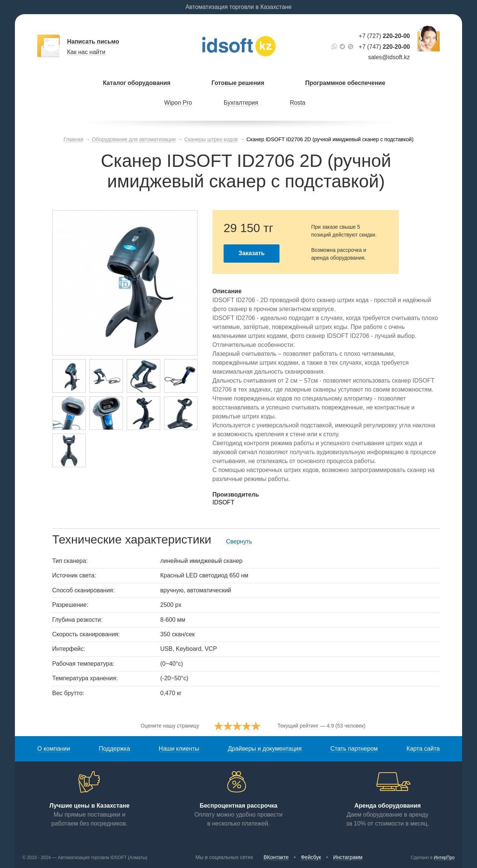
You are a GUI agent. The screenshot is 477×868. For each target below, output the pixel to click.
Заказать (252, 253)
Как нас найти (86, 52)
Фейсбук (311, 857)
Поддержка (114, 749)
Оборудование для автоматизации (134, 139)
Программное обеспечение (345, 83)
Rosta (298, 103)
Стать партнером (354, 749)
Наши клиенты (179, 749)
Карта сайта (423, 749)
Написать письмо (93, 42)
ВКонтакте (276, 857)
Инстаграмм (348, 857)
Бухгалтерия (241, 103)
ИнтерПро (444, 858)
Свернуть (239, 541)
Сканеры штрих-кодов (211, 139)
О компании (54, 749)
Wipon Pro (178, 103)
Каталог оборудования (137, 83)
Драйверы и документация (265, 749)
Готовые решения (238, 83)
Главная (73, 139)
